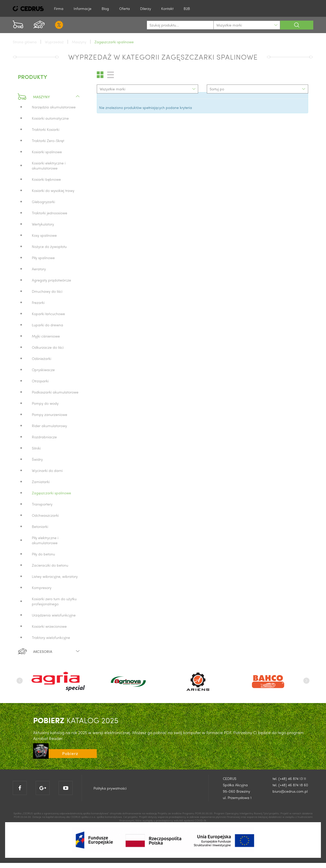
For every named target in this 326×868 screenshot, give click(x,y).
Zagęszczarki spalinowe (51, 493)
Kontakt (167, 8)
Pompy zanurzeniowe (50, 414)
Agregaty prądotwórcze (51, 280)
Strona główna (25, 42)
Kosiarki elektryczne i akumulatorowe (49, 165)
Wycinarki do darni (47, 470)
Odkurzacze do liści (48, 347)
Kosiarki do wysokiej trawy (53, 190)
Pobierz (70, 753)
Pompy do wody (45, 403)
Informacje (83, 8)
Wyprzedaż (54, 42)
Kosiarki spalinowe (47, 152)
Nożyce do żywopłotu (49, 246)
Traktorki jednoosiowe (50, 213)
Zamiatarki (41, 482)
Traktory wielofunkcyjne (51, 637)
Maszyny (49, 97)
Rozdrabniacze (44, 437)
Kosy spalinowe (44, 235)
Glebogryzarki (43, 202)
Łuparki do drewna (47, 325)
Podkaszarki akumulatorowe (55, 392)
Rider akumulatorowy (49, 426)
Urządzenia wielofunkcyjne (54, 615)
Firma (59, 8)
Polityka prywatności (110, 788)
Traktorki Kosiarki (46, 129)
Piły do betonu (43, 554)
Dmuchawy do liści (47, 291)
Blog (105, 8)
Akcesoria (49, 651)
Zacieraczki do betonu (50, 565)
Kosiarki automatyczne (50, 118)
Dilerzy (146, 8)
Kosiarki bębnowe (46, 179)
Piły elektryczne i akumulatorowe (45, 540)
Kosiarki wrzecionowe (49, 626)
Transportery (42, 504)
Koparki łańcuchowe (48, 314)
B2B (187, 8)
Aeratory (39, 269)
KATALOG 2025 (76, 720)
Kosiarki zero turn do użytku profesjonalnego (54, 601)
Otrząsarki (40, 381)
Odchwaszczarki (45, 515)
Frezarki (38, 302)
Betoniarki (40, 526)
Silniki (36, 448)
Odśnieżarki (42, 358)
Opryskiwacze (43, 370)
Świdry (37, 459)
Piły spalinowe (43, 258)
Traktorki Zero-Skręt (48, 141)
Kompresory (42, 587)
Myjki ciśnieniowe (46, 336)
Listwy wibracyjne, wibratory (55, 576)
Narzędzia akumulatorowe (54, 107)
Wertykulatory (43, 224)
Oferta (125, 8)
